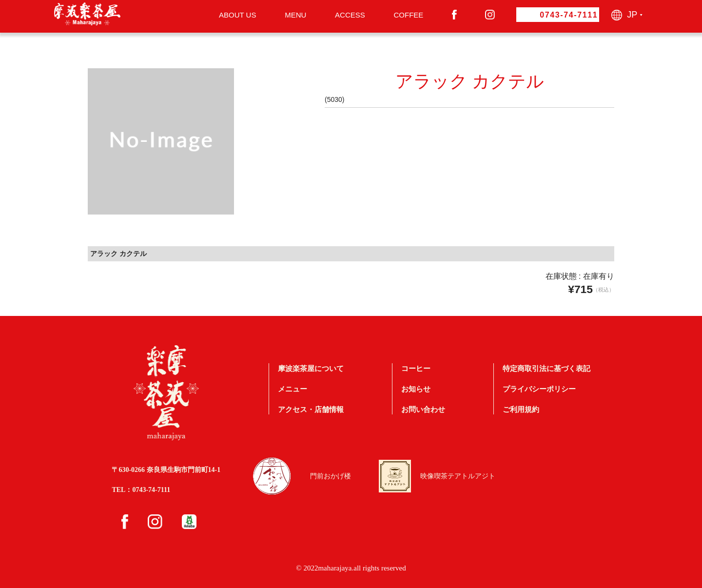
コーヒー (416, 368)
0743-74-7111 (569, 15)
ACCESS (350, 15)
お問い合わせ (423, 409)
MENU (295, 15)
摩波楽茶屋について (311, 368)
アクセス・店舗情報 (311, 409)
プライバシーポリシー (539, 389)
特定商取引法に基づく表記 (546, 368)
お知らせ (416, 389)
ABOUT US (237, 15)
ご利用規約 (521, 409)
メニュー (292, 389)
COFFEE (408, 15)
